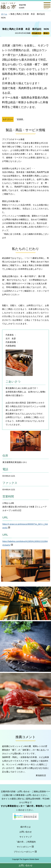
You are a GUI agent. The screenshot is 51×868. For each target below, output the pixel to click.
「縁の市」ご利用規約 (26, 842)
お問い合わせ (26, 865)
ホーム (4, 14)
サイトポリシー (26, 847)
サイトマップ (26, 837)
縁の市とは (26, 827)
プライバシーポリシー (26, 852)
